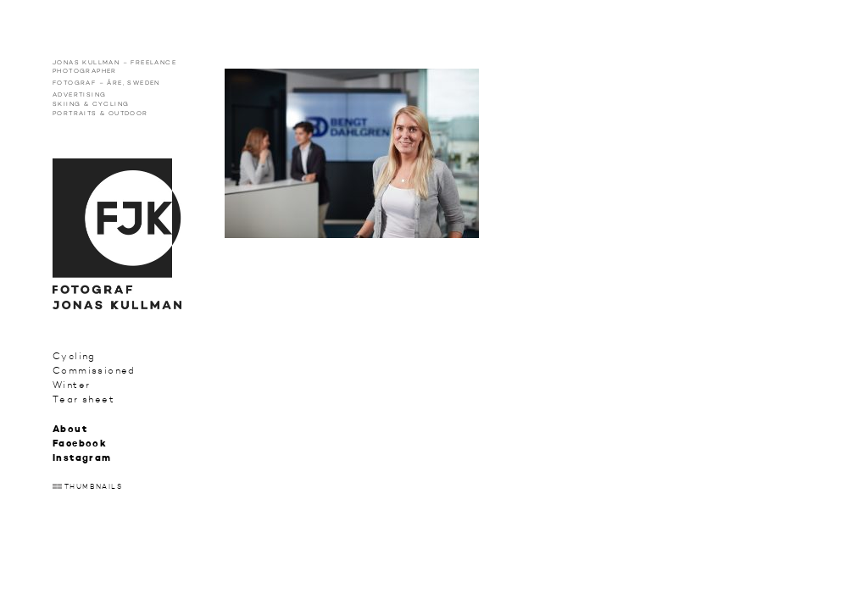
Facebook (80, 444)
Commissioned (94, 371)
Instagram (82, 459)
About (70, 430)
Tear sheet (83, 399)
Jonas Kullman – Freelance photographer (114, 67)
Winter (71, 385)
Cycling (74, 356)
